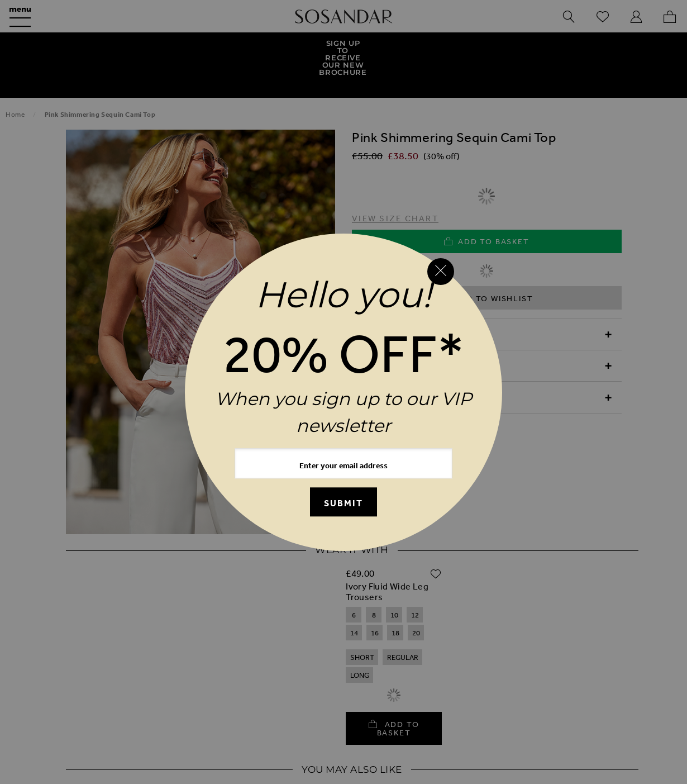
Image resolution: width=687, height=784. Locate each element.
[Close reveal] (441, 272)
